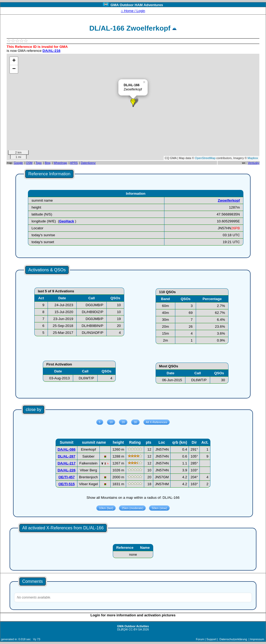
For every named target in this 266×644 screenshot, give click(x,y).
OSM (29, 163)
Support (211, 639)
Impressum (257, 639)
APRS (74, 163)
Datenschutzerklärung (233, 639)
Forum (200, 639)
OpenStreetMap (205, 158)
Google (18, 163)
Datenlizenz (88, 163)
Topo (38, 163)
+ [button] (14, 61)
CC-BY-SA (135, 629)
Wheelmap (60, 163)
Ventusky (254, 163)
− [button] (14, 69)
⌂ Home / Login (133, 11)
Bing (47, 163)
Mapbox (253, 158)
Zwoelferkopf (229, 200)
